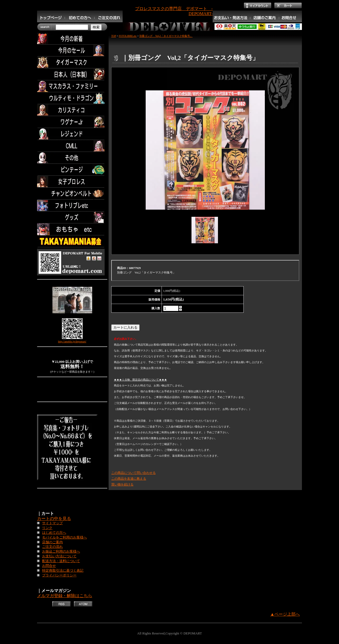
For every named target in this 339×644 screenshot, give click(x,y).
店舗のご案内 (52, 542)
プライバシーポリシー (59, 575)
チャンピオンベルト (72, 194)
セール (72, 50)
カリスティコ (72, 110)
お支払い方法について (59, 556)
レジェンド (72, 134)
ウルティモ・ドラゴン (72, 98)
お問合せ (49, 566)
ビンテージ (72, 170)
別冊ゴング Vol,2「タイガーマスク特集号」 (166, 36)
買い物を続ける (122, 484)
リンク (47, 528)
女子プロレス (72, 182)
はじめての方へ (54, 533)
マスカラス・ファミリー (72, 86)
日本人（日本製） (72, 74)
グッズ (72, 217)
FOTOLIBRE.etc (128, 36)
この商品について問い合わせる (133, 473)
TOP (114, 36)
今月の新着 (72, 39)
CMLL (72, 146)
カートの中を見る (54, 519)
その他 (72, 158)
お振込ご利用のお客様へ (61, 552)
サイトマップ (52, 523)
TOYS (72, 229)
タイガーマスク (72, 62)
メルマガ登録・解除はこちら (65, 596)
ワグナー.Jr (72, 122)
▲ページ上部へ (285, 614)
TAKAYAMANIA (72, 241)
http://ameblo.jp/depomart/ (72, 341)
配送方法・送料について (61, 561)
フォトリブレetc (72, 206)
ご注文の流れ (52, 547)
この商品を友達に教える (129, 479)
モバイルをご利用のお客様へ (64, 537)
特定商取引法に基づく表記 (63, 571)
